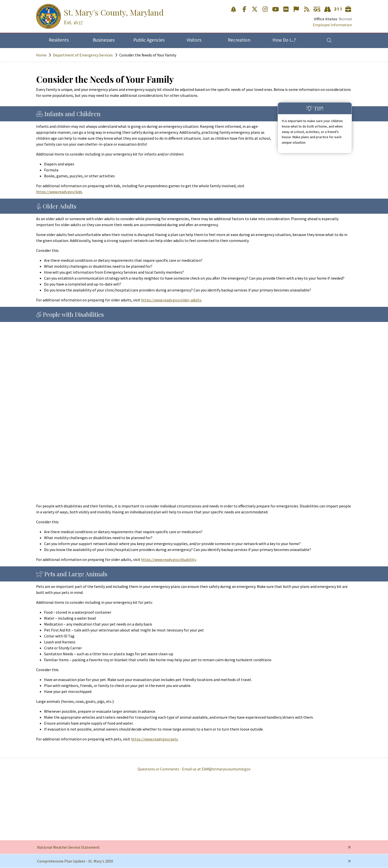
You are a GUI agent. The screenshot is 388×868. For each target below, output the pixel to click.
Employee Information (332, 25)
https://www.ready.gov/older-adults (171, 300)
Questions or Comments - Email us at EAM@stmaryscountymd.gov (194, 769)
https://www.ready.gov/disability (168, 559)
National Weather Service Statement (68, 847)
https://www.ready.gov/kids (59, 192)
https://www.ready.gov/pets (154, 739)
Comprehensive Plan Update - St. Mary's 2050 (75, 861)
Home (41, 55)
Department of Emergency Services (83, 55)
